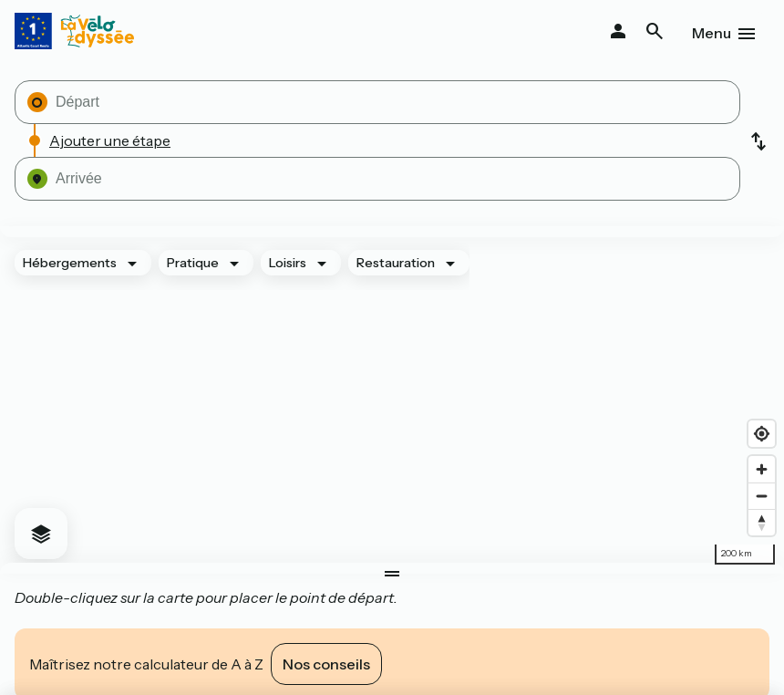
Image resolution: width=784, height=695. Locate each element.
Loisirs (288, 263)
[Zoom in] (762, 469)
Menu (712, 33)
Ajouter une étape (110, 140)
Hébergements (70, 263)
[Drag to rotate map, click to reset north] (762, 522)
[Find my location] (762, 434)
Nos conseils (326, 664)
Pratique (193, 263)
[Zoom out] (762, 496)
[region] (392, 400)
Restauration (396, 263)
